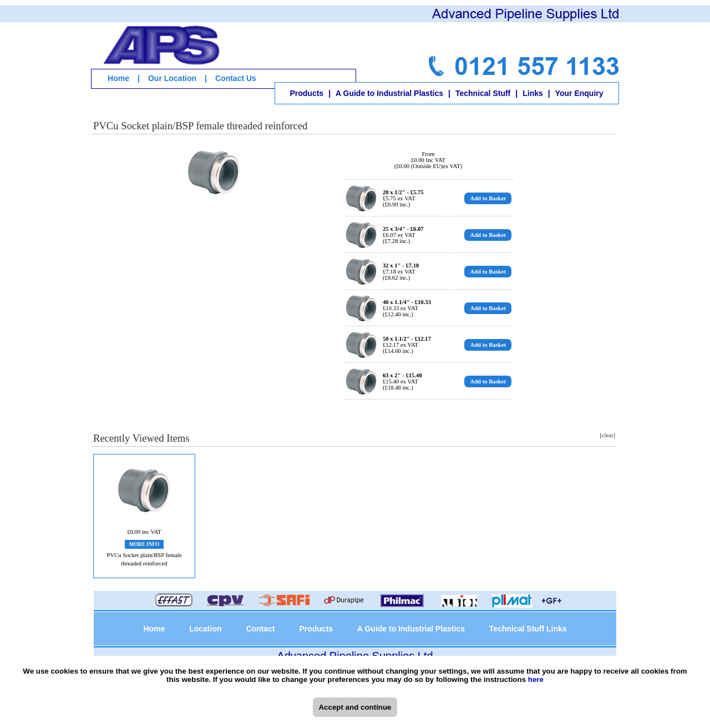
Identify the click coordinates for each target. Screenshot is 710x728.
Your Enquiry (579, 93)
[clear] (607, 435)
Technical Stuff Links (528, 629)
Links (533, 93)
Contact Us (236, 78)
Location (205, 629)
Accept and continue (355, 707)
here (536, 679)
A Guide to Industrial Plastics (389, 93)
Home (118, 78)
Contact (260, 629)
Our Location (172, 78)
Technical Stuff (483, 93)
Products (306, 93)
